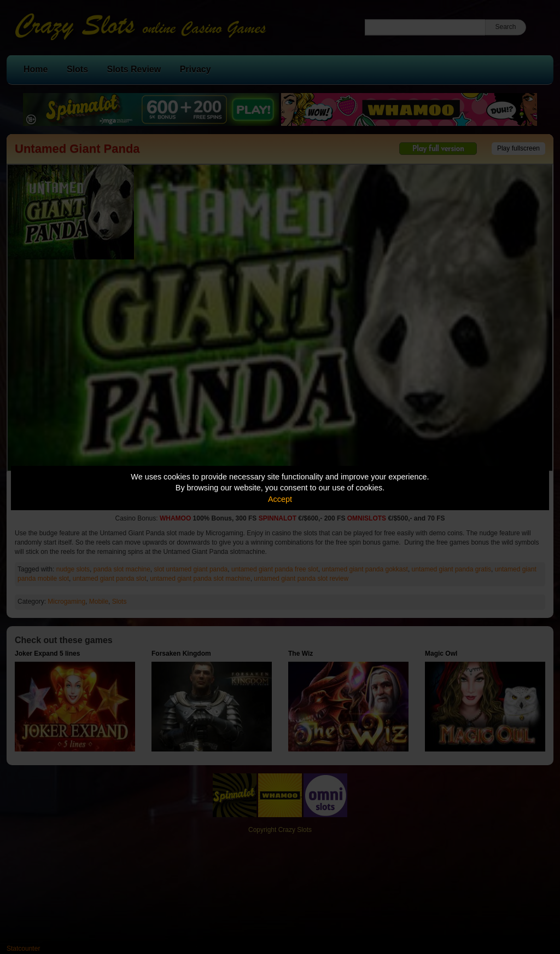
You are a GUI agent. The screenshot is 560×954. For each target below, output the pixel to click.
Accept (280, 499)
